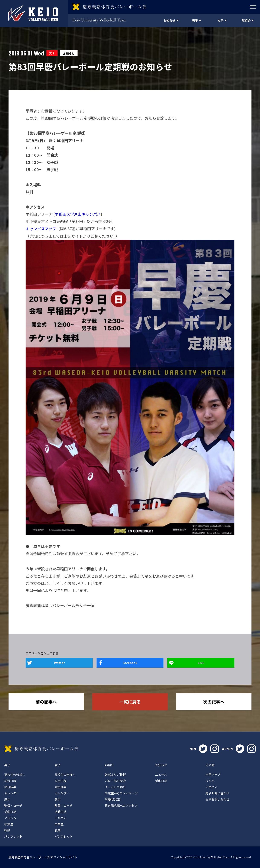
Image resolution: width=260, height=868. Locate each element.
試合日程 (10, 781)
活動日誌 (10, 812)
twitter (203, 749)
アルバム (10, 818)
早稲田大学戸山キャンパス (78, 214)
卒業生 (9, 824)
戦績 (7, 830)
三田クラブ (213, 775)
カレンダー (12, 793)
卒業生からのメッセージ (121, 793)
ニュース (161, 775)
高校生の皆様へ (15, 775)
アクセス (211, 787)
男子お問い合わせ (217, 793)
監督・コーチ (13, 805)
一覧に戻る (130, 702)
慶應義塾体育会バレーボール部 (41, 749)
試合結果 (10, 787)
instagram (215, 749)
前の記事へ (46, 702)
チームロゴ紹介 (115, 787)
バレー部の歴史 (115, 781)
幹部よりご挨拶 (115, 775)
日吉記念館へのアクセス (121, 805)
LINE (201, 663)
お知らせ (69, 53)
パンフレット (13, 836)
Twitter (59, 663)
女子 (52, 53)
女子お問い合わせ (217, 799)
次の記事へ (214, 702)
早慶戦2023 (113, 799)
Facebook (130, 663)
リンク (210, 781)
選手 (7, 799)
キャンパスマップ (41, 229)
